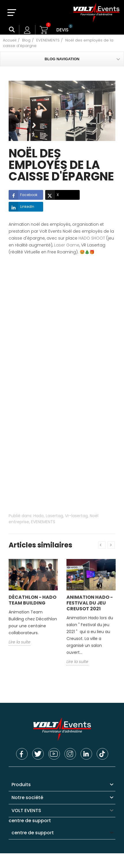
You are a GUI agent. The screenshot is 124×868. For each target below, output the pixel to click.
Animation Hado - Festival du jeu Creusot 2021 (90, 603)
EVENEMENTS (43, 522)
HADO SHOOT (92, 238)
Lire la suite (20, 642)
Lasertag (54, 516)
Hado (39, 516)
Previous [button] (102, 545)
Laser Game (67, 245)
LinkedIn (21, 207)
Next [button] (111, 545)
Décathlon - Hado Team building (33, 600)
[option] (33, 607)
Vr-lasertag (76, 516)
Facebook (23, 195)
